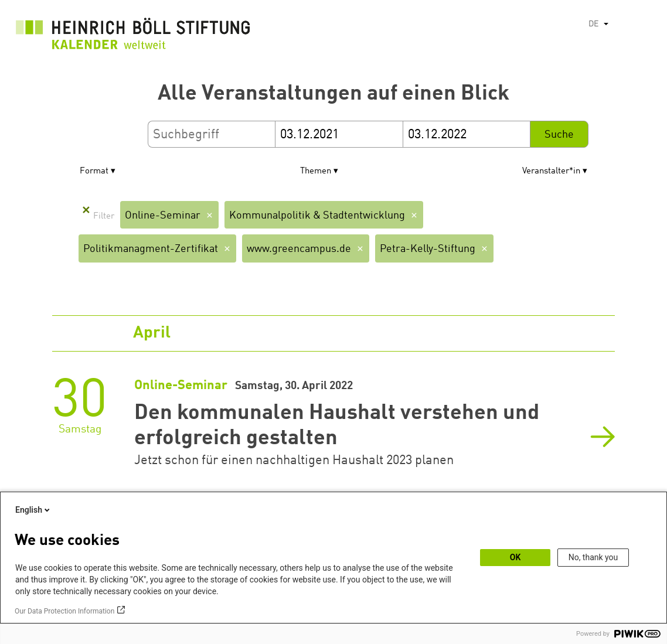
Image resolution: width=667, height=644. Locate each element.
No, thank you (593, 557)
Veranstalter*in (551, 171)
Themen (316, 171)
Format (94, 171)
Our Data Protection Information (64, 611)
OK (515, 557)
